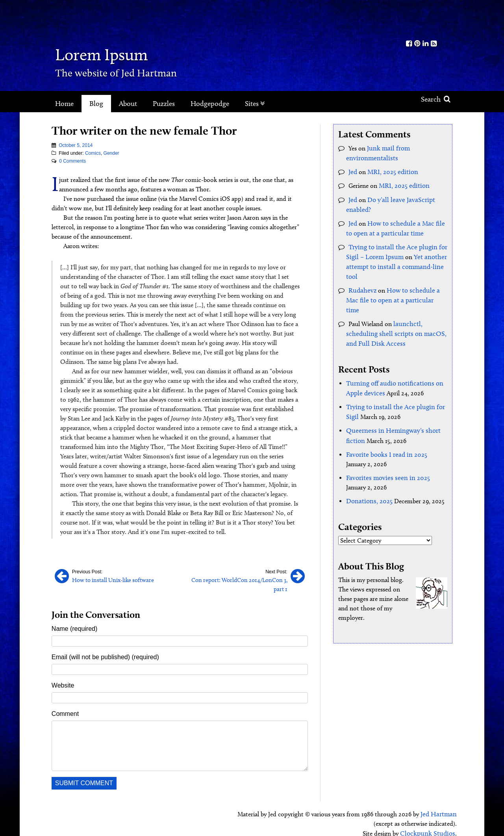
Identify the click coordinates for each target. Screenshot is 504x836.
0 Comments (72, 161)
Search (436, 99)
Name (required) (74, 619)
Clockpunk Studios (430, 823)
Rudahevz (361, 285)
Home (64, 104)
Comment (65, 704)
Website (63, 676)
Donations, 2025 (368, 481)
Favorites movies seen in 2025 (385, 458)
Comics (93, 153)
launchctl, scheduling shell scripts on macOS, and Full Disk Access (392, 317)
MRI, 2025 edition (391, 171)
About (128, 104)
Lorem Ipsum (115, 53)
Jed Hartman (440, 804)
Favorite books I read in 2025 (384, 435)
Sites (255, 104)
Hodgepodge (210, 104)
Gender (111, 153)
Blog (96, 104)
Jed (353, 171)
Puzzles (164, 104)
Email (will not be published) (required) (105, 648)
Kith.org (421, 19)
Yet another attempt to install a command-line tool (394, 262)
